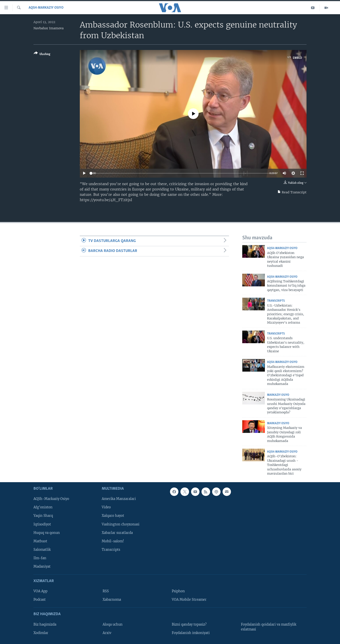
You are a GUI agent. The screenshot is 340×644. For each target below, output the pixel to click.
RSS (106, 591)
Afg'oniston (43, 507)
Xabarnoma (112, 600)
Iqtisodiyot (42, 524)
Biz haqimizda (45, 624)
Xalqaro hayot (113, 516)
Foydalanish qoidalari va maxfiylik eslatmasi (269, 627)
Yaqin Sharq (43, 516)
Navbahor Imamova (49, 28)
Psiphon (178, 591)
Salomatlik (42, 549)
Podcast (40, 600)
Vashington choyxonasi (121, 524)
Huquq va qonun (47, 533)
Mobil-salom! (113, 541)
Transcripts (276, 301)
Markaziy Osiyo (278, 395)
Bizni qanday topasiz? (189, 624)
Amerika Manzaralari (119, 499)
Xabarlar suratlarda (117, 533)
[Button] (42, 54)
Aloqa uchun (113, 624)
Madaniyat (42, 566)
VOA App (40, 591)
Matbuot (40, 541)
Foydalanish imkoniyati (191, 633)
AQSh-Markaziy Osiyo (46, 8)
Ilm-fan (40, 558)
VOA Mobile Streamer (189, 600)
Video (106, 507)
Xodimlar (41, 633)
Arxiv (107, 633)
